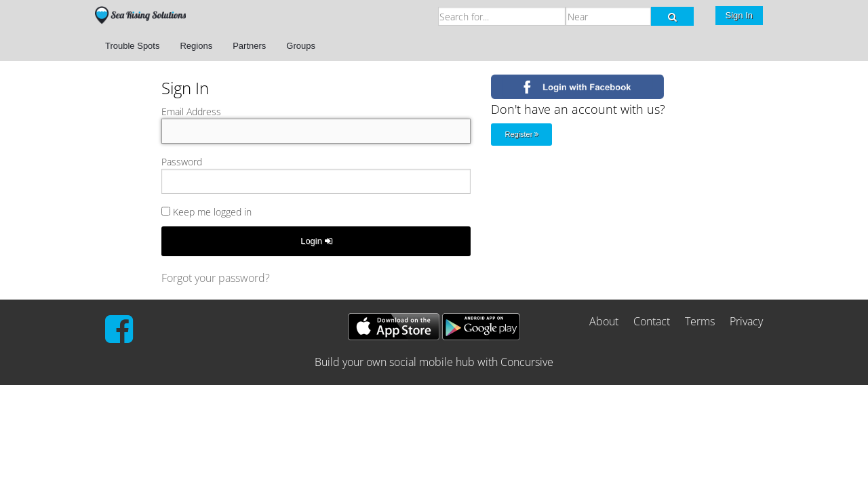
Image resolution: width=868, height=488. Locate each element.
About (604, 321)
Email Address (191, 111)
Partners (249, 46)
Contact (652, 321)
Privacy (746, 321)
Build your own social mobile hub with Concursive (434, 362)
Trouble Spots (132, 46)
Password (182, 162)
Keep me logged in (206, 212)
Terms (700, 321)
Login (316, 241)
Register (521, 134)
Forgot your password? (216, 278)
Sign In (739, 15)
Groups (301, 46)
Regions (196, 46)
